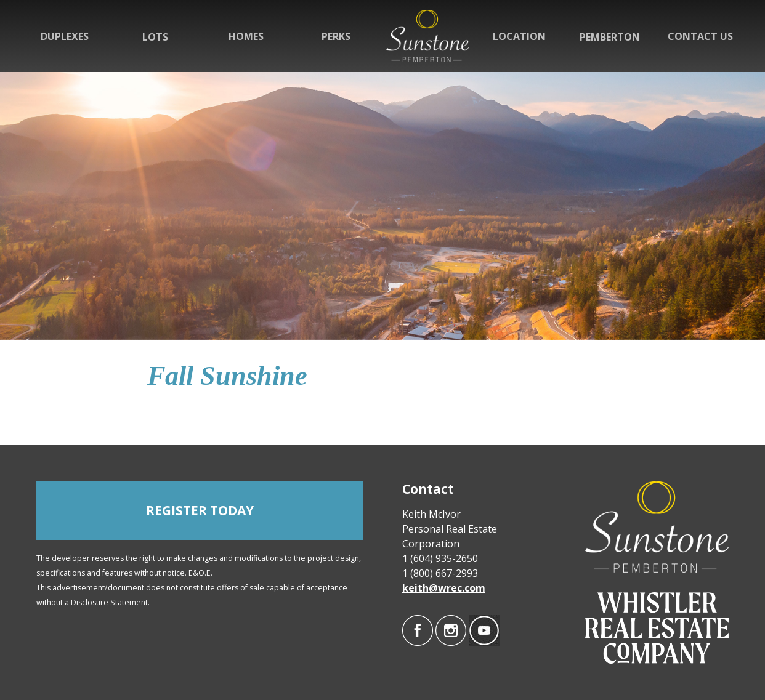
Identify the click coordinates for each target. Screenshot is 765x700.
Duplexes (65, 36)
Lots (155, 37)
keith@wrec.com (444, 588)
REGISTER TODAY (200, 510)
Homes (246, 36)
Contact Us (700, 36)
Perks (336, 36)
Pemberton (610, 37)
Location (519, 36)
